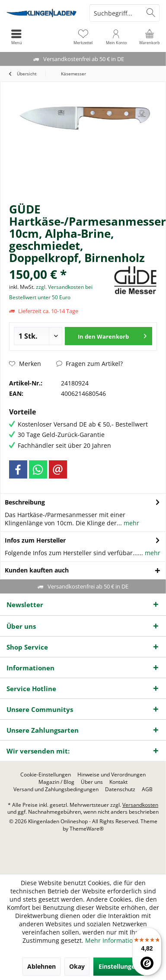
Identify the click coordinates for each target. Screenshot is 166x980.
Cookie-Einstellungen (46, 775)
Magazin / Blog (56, 782)
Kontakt (118, 782)
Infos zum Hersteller (35, 540)
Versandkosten (140, 805)
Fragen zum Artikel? (89, 364)
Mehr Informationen (115, 940)
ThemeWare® (87, 829)
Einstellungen (119, 966)
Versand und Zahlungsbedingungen (56, 789)
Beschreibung (25, 502)
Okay (77, 966)
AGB (147, 789)
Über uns (92, 782)
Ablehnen (41, 966)
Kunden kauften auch (37, 570)
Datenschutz (120, 789)
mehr (131, 523)
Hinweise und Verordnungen (112, 775)
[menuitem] (149, 37)
